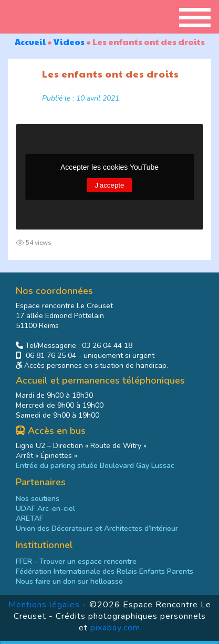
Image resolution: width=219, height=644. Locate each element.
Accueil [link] (30, 42)
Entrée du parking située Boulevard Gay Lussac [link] (95, 466)
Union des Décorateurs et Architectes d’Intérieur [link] (97, 528)
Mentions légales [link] (44, 605)
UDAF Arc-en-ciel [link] (45, 509)
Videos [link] (69, 42)
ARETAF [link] (29, 519)
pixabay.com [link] (115, 628)
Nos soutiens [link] (38, 499)
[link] (105, 571)
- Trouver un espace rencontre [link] (76, 561)
